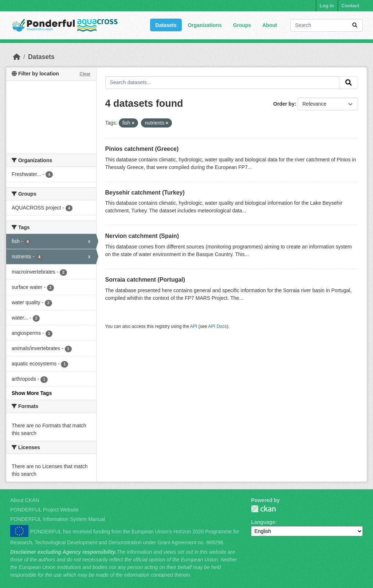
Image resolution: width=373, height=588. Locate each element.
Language (263, 522)
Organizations (205, 25)
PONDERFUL (263, 509)
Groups (242, 25)
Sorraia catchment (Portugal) (145, 280)
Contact (350, 6)
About (270, 25)
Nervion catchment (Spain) (142, 236)
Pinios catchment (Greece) (142, 149)
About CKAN (25, 500)
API (194, 326)
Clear (85, 74)
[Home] (17, 57)
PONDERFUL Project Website (44, 510)
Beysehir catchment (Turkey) (145, 193)
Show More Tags (32, 393)
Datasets (166, 25)
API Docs (217, 326)
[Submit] (355, 25)
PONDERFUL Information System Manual (58, 519)
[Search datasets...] (327, 25)
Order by (284, 104)
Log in (327, 6)
